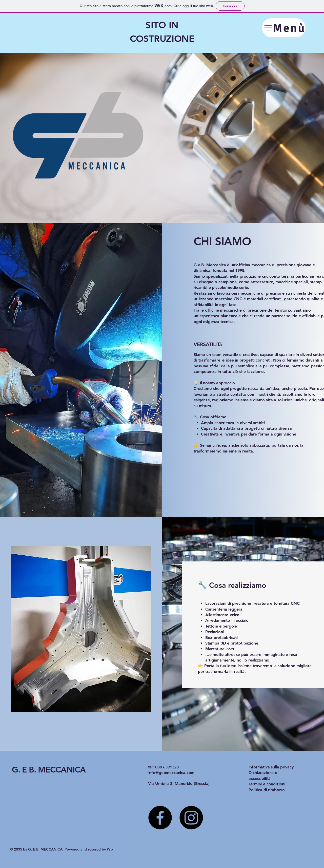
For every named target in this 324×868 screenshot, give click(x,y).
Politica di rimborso (267, 790)
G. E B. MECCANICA (49, 769)
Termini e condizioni (267, 784)
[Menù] (284, 28)
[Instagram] (191, 818)
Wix (110, 849)
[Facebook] (160, 818)
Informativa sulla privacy (271, 767)
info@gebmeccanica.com (171, 773)
